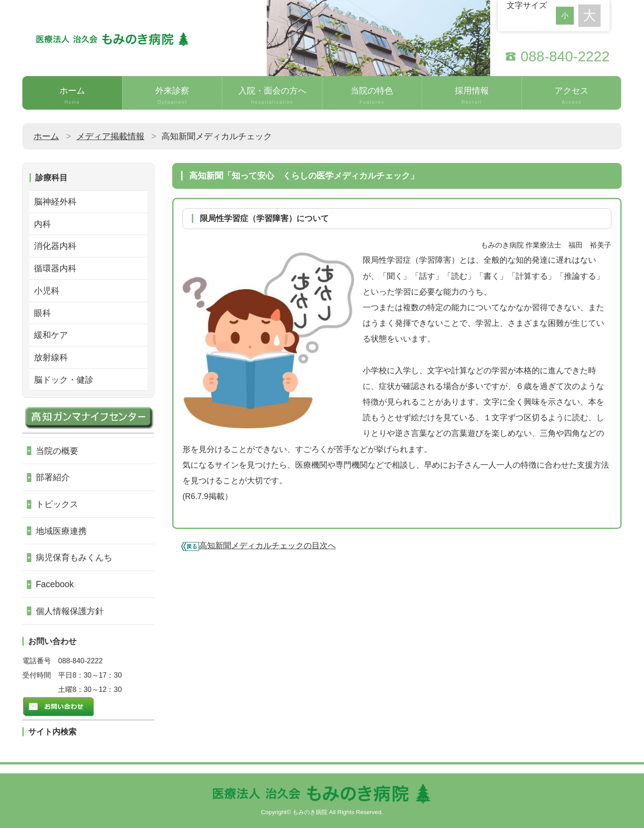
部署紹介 (53, 477)
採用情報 (472, 96)
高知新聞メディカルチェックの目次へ (267, 546)
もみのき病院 (310, 812)
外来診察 (172, 96)
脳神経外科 (55, 201)
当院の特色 (372, 96)
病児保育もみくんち (74, 557)
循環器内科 (55, 268)
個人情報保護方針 (70, 611)
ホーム (72, 96)
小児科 (47, 290)
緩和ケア (51, 335)
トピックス (57, 504)
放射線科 (51, 357)
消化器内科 (55, 246)
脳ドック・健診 (64, 380)
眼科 (42, 313)
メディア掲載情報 (110, 136)
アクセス (572, 96)
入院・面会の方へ (272, 96)
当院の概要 (57, 451)
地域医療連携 (61, 531)
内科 (42, 224)
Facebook (55, 584)
